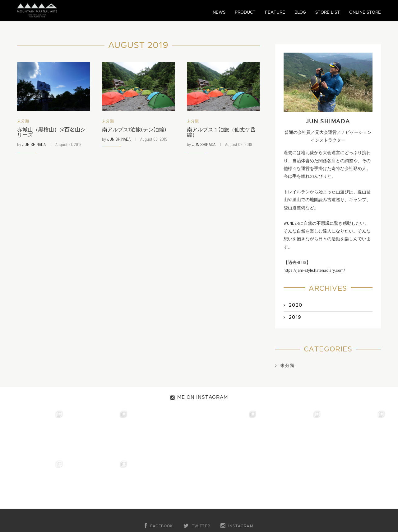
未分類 (24, 122)
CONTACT (170, 492)
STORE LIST (328, 12)
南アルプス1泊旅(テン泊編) (136, 130)
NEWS (219, 12)
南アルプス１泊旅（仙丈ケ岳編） (223, 133)
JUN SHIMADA (34, 145)
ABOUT (136, 492)
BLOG (300, 12)
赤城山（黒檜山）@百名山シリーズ (53, 133)
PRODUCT (245, 12)
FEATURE (275, 12)
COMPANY (208, 492)
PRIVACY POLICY (254, 492)
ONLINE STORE (365, 12)
